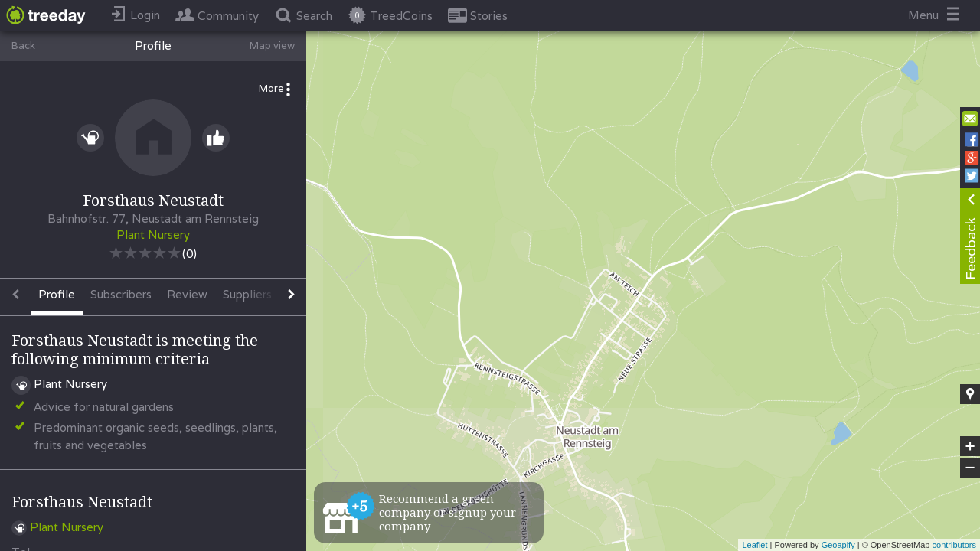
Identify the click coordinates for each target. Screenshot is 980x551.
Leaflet (755, 545)
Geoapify (838, 545)
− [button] (970, 468)
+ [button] (970, 446)
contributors (954, 545)
